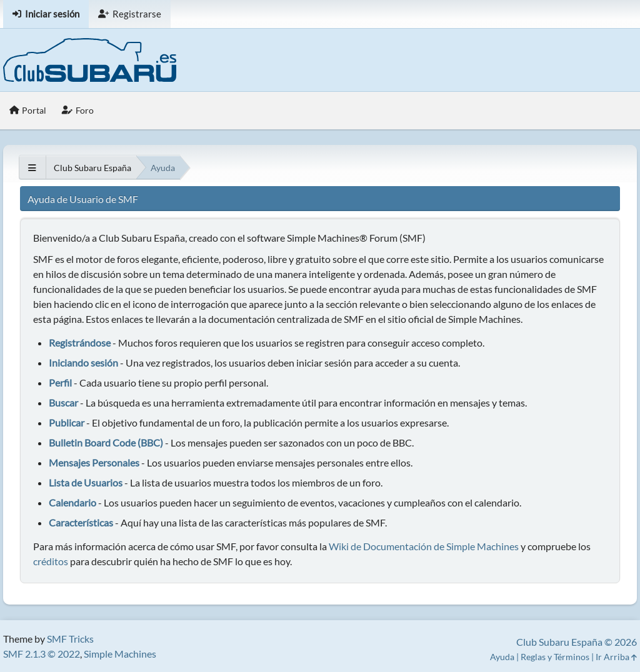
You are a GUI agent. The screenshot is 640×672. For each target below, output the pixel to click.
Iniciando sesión (83, 363)
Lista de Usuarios (86, 482)
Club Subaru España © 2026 (577, 642)
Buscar (63, 403)
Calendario (72, 502)
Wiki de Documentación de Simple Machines (424, 546)
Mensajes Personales (94, 462)
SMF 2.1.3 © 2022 (42, 654)
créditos (51, 561)
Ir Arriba (616, 657)
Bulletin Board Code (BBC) (107, 442)
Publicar (67, 422)
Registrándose (80, 343)
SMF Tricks (70, 639)
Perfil (60, 383)
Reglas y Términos (555, 657)
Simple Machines (120, 654)
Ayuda (502, 657)
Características (81, 522)
